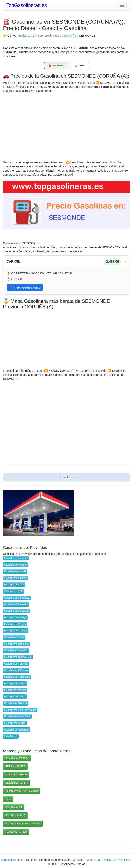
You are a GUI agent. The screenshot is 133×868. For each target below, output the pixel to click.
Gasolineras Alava (14, 585)
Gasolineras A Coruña (16, 670)
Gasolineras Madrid (15, 684)
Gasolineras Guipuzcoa (17, 677)
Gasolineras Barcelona (17, 611)
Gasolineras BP (14, 807)
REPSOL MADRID (15, 766)
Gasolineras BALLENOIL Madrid (23, 824)
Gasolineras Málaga (15, 690)
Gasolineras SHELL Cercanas (22, 791)
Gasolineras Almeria (15, 571)
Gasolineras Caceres (16, 631)
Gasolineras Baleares (16, 604)
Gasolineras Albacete (16, 558)
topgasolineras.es (12, 860)
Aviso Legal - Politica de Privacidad (108, 860)
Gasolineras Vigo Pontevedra (20, 710)
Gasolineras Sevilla (15, 723)
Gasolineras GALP (15, 816)
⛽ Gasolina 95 (56, 65)
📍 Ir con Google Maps (25, 288)
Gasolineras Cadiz (14, 637)
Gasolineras (11, 736)
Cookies (79, 860)
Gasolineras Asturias (16, 578)
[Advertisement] (66, 124)
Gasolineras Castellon (16, 650)
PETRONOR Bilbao (16, 832)
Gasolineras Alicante (15, 565)
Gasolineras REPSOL (17, 758)
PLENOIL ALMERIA (16, 775)
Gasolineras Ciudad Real (18, 657)
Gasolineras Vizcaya (15, 618)
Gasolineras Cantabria (16, 644)
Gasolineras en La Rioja (17, 716)
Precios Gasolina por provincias (37, 36)
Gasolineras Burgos (15, 624)
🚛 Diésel (79, 65)
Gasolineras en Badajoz (17, 598)
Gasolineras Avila (14, 591)
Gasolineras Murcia (15, 697)
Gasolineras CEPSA (16, 783)
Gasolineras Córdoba (16, 664)
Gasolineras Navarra (16, 703)
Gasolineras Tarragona (17, 730)
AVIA (8, 799)
